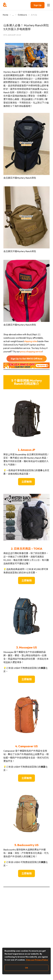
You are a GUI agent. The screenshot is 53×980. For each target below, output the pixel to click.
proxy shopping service (31, 351)
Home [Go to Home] (6, 15)
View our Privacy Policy (37, 960)
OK (27, 968)
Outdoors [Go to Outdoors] (22, 15)
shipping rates (31, 341)
